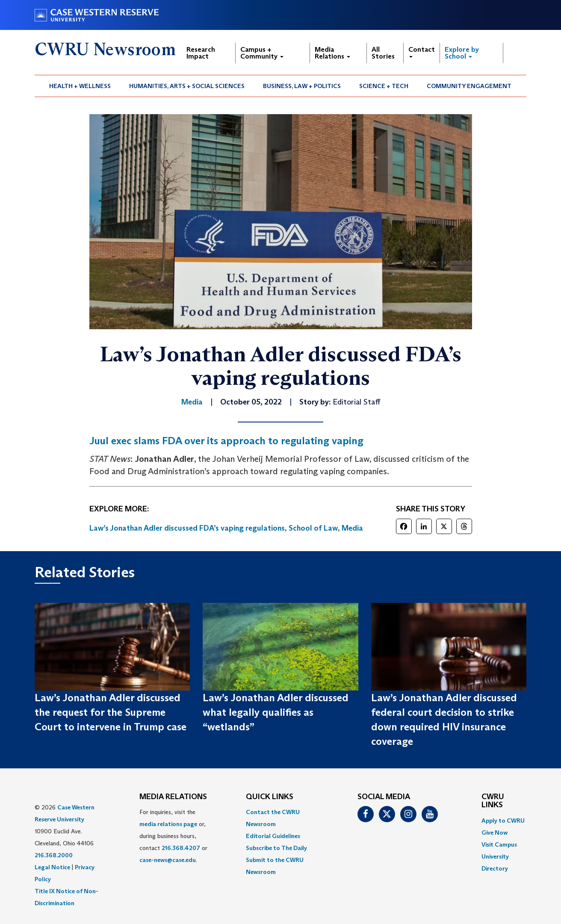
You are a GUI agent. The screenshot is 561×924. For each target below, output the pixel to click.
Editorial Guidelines (273, 836)
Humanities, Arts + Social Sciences (187, 86)
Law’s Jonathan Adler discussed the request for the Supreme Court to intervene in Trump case (111, 712)
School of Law (313, 528)
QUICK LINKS (270, 797)
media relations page (168, 824)
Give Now (495, 832)
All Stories (383, 53)
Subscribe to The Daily (276, 848)
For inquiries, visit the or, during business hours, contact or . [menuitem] (173, 836)
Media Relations (332, 53)
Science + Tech (384, 86)
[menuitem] (80, 86)
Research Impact (201, 53)
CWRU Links (493, 801)
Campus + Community (262, 53)
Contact (422, 52)
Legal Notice (52, 867)
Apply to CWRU (503, 821)
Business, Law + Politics (302, 86)
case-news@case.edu (168, 860)
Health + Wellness (80, 86)
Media (352, 528)
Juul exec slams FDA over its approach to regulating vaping (226, 441)
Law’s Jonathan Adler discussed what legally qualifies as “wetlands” (276, 712)
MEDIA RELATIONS (173, 797)
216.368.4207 (181, 848)
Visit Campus (499, 844)
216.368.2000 (54, 855)
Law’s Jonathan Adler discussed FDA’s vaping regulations (187, 528)
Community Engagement (469, 86)
